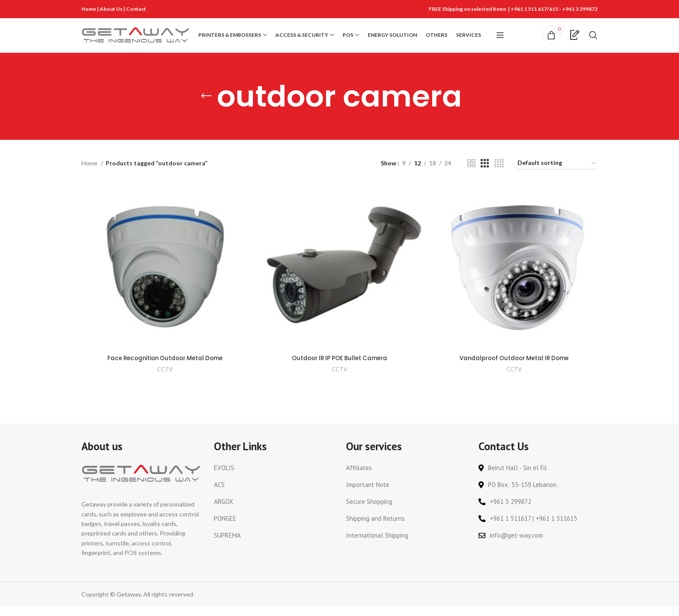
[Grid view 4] (499, 174)
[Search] (593, 41)
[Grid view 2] (471, 174)
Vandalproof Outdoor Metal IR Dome (515, 368)
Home (89, 9)
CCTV (165, 379)
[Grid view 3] (485, 174)
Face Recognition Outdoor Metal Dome (165, 368)
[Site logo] (136, 40)
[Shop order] (557, 175)
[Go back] (206, 107)
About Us (112, 9)
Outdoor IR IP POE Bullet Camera (339, 368)
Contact (136, 9)
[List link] (274, 477)
